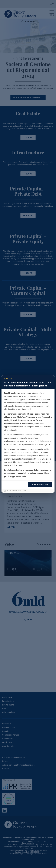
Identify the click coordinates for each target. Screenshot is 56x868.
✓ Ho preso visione (40, 485)
